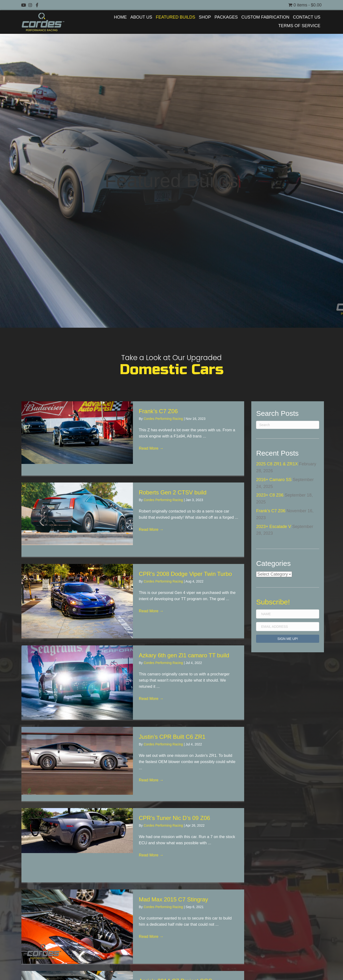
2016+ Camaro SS (274, 480)
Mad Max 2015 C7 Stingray (174, 899)
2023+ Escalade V (274, 527)
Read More (152, 451)
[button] (24, 5)
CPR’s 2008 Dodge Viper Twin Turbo (185, 574)
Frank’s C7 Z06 (158, 411)
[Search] (288, 425)
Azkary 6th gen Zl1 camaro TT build (184, 655)
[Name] (288, 614)
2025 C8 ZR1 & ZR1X (277, 464)
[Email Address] (288, 627)
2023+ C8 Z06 (270, 495)
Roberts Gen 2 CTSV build (173, 492)
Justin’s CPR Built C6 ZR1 (172, 737)
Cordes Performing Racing (164, 419)
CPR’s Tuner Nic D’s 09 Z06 (174, 818)
